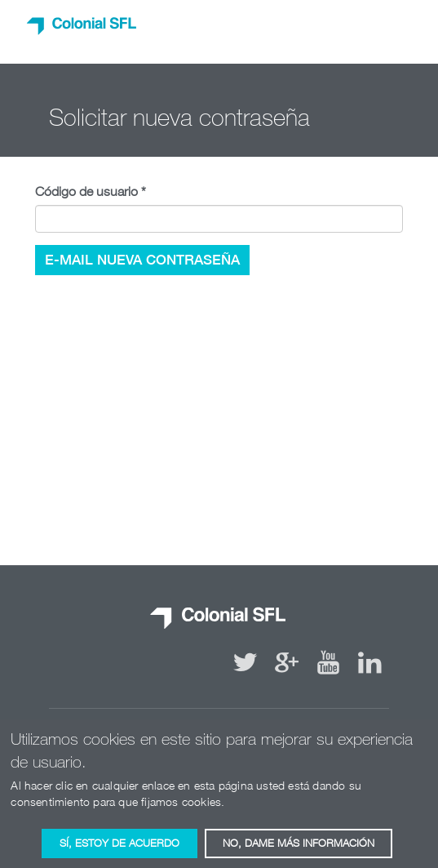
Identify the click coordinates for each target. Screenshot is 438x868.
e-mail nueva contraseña (142, 260)
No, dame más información (299, 848)
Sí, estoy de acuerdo (119, 848)
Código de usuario (91, 191)
